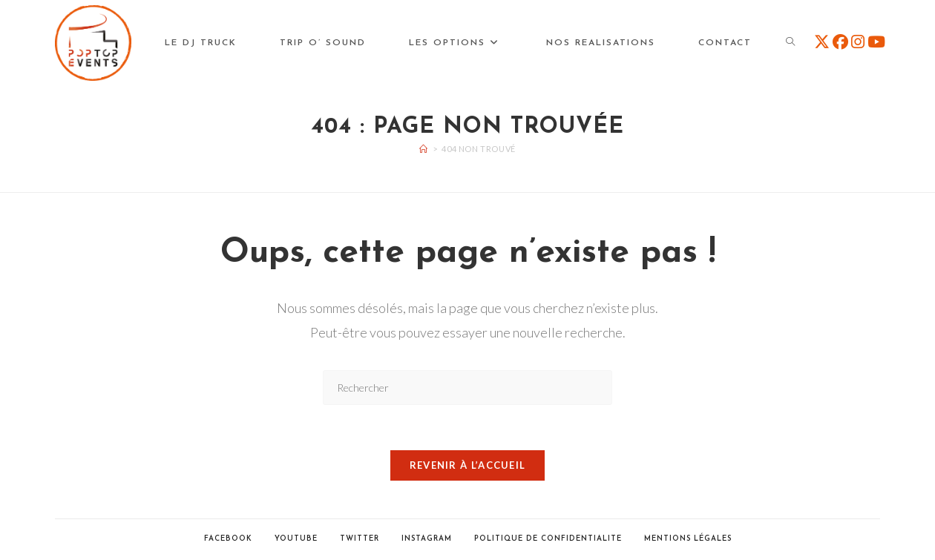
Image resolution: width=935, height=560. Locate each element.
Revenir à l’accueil (468, 465)
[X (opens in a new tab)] (822, 42)
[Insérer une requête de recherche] (467, 388)
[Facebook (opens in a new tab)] (840, 42)
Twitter (360, 539)
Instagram (427, 539)
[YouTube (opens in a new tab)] (876, 42)
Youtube (296, 539)
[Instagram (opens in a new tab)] (858, 42)
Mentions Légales (688, 539)
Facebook (228, 539)
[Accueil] (424, 149)
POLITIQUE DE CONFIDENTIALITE (548, 539)
